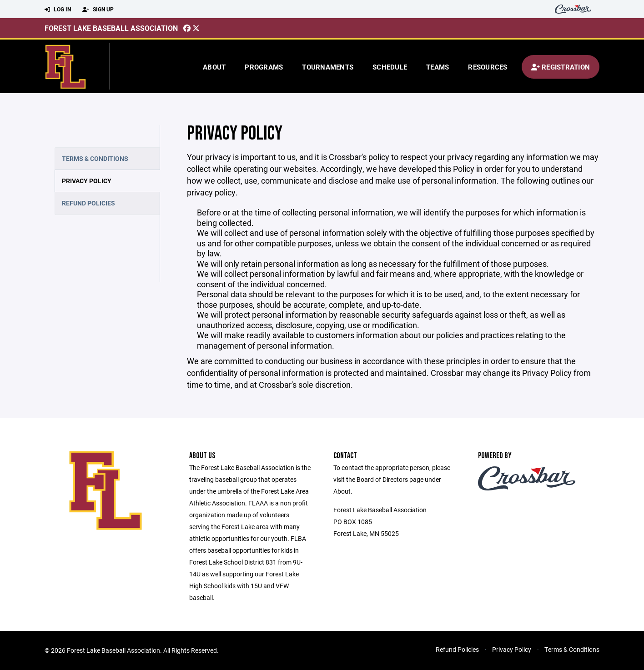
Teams (438, 67)
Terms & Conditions (95, 158)
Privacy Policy (87, 181)
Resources (488, 67)
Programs (264, 67)
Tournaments (328, 67)
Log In (58, 10)
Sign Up (98, 10)
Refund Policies (88, 203)
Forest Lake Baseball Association (111, 28)
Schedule (390, 67)
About (214, 67)
